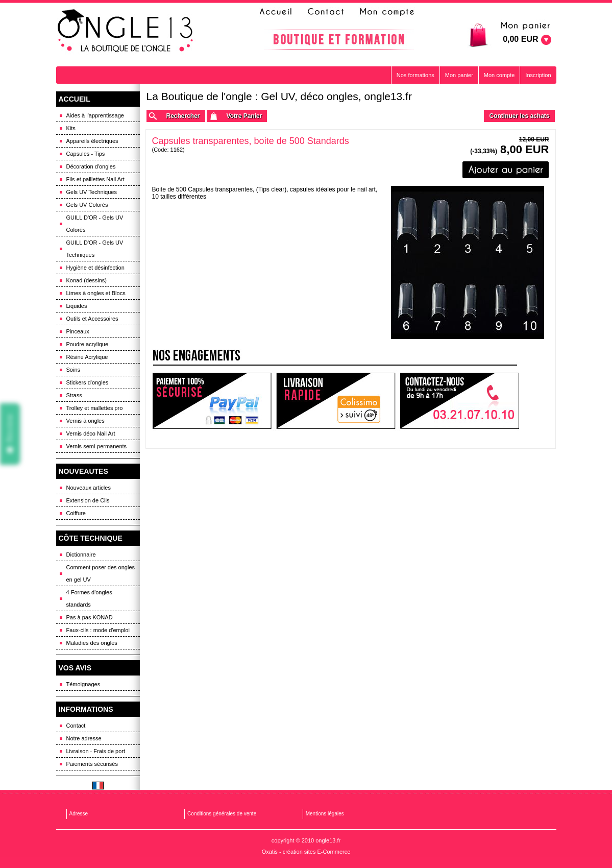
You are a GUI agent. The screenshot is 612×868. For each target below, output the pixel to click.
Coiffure (76, 513)
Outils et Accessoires (92, 319)
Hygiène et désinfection (95, 268)
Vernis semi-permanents (97, 446)
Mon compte (499, 75)
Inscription (538, 75)
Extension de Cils (88, 500)
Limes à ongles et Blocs (96, 293)
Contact (76, 726)
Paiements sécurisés (92, 764)
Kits (71, 128)
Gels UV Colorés (87, 205)
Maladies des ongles (92, 643)
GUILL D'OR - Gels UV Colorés (95, 224)
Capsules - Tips (86, 154)
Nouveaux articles (89, 488)
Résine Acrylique (87, 357)
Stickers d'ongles (88, 382)
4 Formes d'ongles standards (89, 598)
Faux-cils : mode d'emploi (98, 630)
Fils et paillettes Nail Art (95, 179)
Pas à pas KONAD (90, 617)
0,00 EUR (520, 39)
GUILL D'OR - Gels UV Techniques (95, 249)
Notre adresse (84, 738)
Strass (74, 395)
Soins (74, 370)
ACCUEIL (75, 99)
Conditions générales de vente (222, 814)
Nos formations (415, 75)
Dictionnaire (81, 554)
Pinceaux (78, 331)
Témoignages (83, 684)
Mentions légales (325, 814)
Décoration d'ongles (91, 166)
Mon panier (459, 75)
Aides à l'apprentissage (95, 115)
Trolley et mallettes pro (95, 408)
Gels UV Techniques (92, 192)
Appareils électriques (92, 141)
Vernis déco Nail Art (91, 433)
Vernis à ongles (85, 421)
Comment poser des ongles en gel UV (101, 573)
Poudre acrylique (88, 344)
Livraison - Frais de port (96, 751)
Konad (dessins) (87, 280)
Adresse (79, 814)
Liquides (77, 306)
